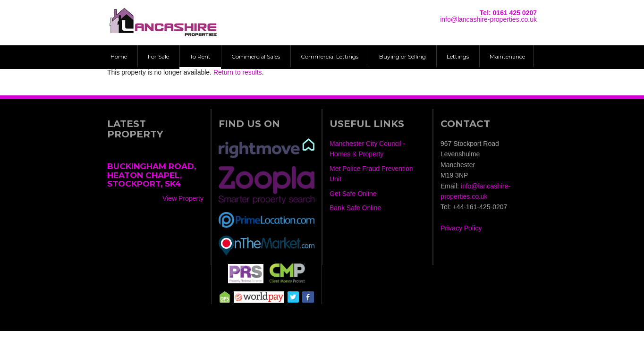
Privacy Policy (461, 228)
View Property (183, 198)
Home (119, 56)
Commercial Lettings (330, 56)
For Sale (158, 56)
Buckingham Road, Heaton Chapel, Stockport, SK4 (152, 175)
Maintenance (507, 56)
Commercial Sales (256, 56)
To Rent (200, 56)
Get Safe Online (353, 194)
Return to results (238, 72)
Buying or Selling (402, 56)
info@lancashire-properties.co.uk (488, 19)
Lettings (458, 56)
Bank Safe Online (355, 208)
